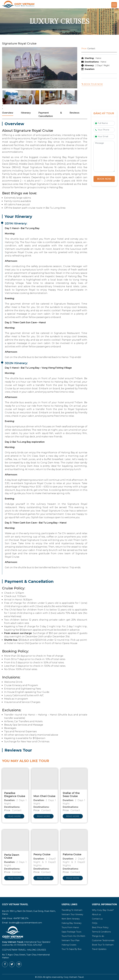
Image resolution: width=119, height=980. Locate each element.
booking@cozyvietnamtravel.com (25, 923)
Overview (8, 113)
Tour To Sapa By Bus (71, 949)
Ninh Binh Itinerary (71, 919)
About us (96, 914)
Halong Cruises (69, 945)
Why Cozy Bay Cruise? (103, 910)
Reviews (75, 113)
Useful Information (104, 904)
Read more (14, 816)
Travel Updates (99, 949)
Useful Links (69, 904)
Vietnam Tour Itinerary (72, 914)
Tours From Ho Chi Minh (73, 936)
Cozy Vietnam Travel (74, 977)
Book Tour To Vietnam (103, 945)
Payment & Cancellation (50, 114)
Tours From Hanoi (70, 927)
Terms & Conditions (101, 932)
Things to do (98, 936)
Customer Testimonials (103, 940)
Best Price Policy (100, 927)
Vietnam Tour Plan (71, 940)
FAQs (95, 923)
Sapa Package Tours (71, 932)
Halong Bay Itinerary (72, 923)
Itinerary (26, 113)
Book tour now (92, 84)
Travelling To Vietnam (72, 910)
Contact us (97, 919)
